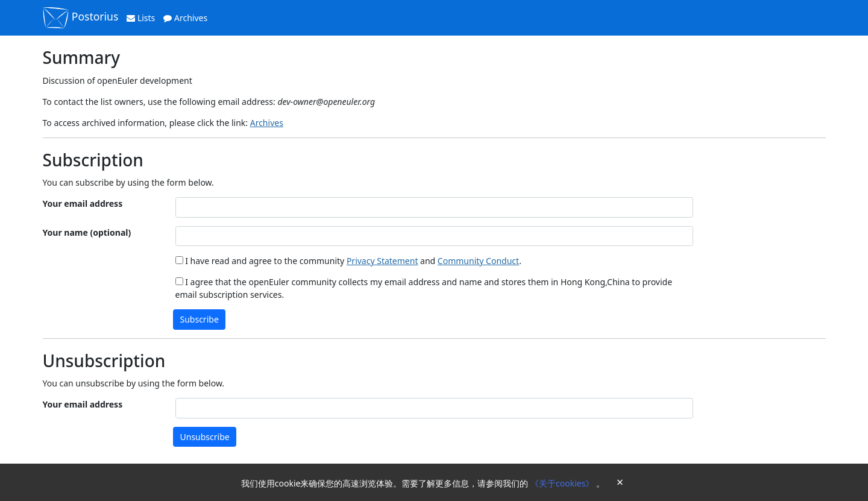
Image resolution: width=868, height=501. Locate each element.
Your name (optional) (87, 232)
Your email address (83, 203)
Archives (185, 18)
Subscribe (200, 319)
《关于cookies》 (563, 483)
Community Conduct (478, 261)
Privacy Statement (382, 261)
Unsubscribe (205, 437)
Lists (141, 18)
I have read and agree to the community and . (348, 261)
